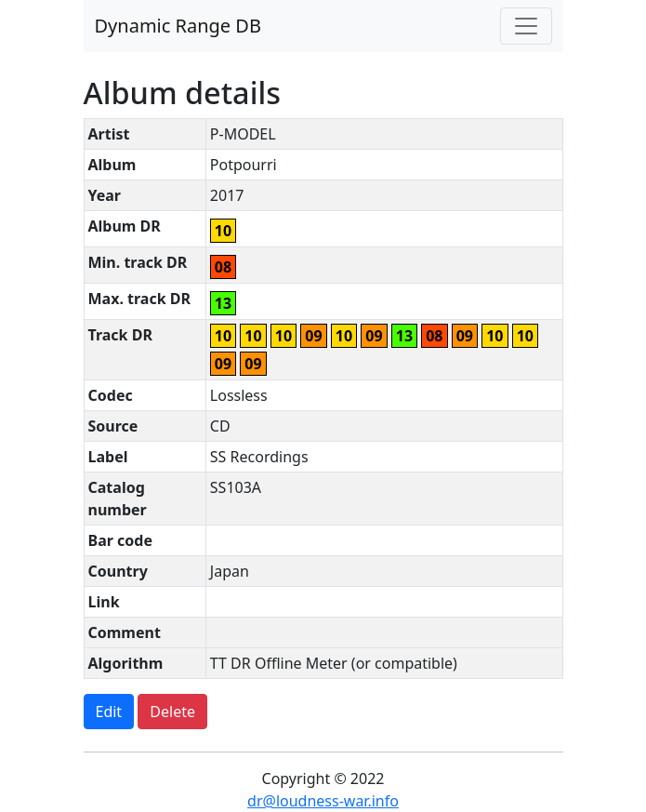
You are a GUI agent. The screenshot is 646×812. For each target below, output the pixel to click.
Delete (172, 712)
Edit (109, 712)
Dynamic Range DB (178, 26)
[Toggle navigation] (526, 26)
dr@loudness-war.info (323, 801)
